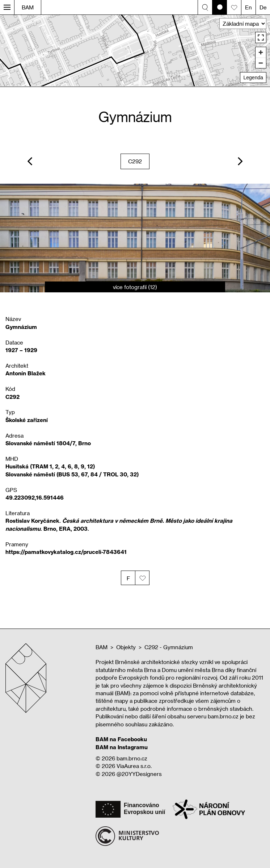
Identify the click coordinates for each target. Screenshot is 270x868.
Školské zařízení (27, 420)
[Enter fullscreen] (261, 37)
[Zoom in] (261, 52)
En (248, 7)
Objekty (126, 647)
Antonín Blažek (26, 373)
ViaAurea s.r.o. (134, 766)
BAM (28, 7)
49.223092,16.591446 (35, 497)
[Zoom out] (261, 63)
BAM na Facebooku (121, 739)
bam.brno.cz (132, 758)
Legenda (253, 78)
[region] (135, 51)
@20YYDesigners (139, 774)
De (263, 7)
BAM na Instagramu (122, 747)
